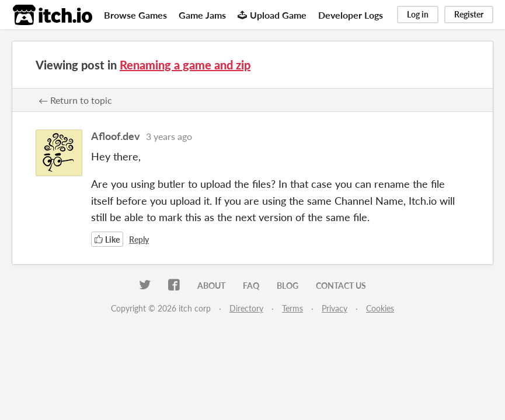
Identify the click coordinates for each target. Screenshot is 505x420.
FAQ (251, 286)
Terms (292, 308)
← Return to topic (75, 100)
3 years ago (169, 136)
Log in (418, 14)
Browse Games (135, 15)
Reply (139, 239)
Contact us (341, 286)
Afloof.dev (116, 136)
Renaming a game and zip (185, 65)
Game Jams (202, 15)
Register (469, 14)
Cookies (380, 308)
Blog (288, 286)
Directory (246, 308)
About (211, 286)
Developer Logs (351, 15)
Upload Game (272, 15)
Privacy (335, 308)
